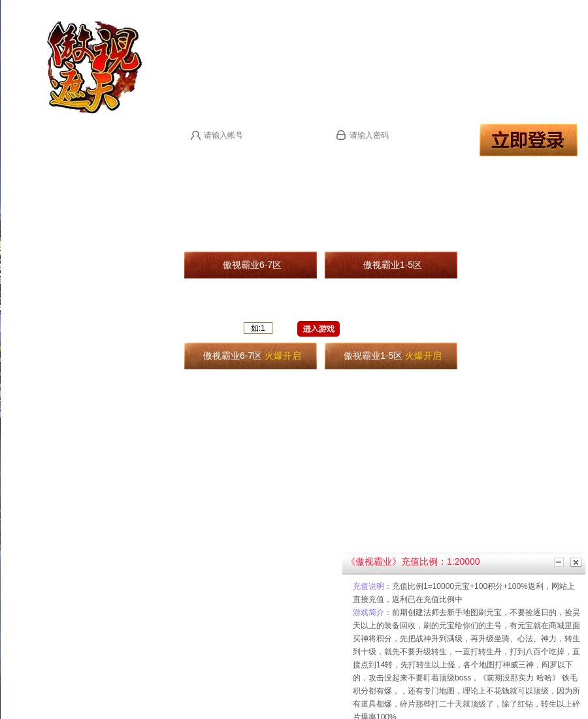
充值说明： (372, 586)
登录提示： (239, 155)
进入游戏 (318, 329)
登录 (529, 140)
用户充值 (449, 36)
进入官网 (221, 36)
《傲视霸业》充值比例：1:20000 (413, 561)
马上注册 (200, 155)
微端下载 (336, 36)
